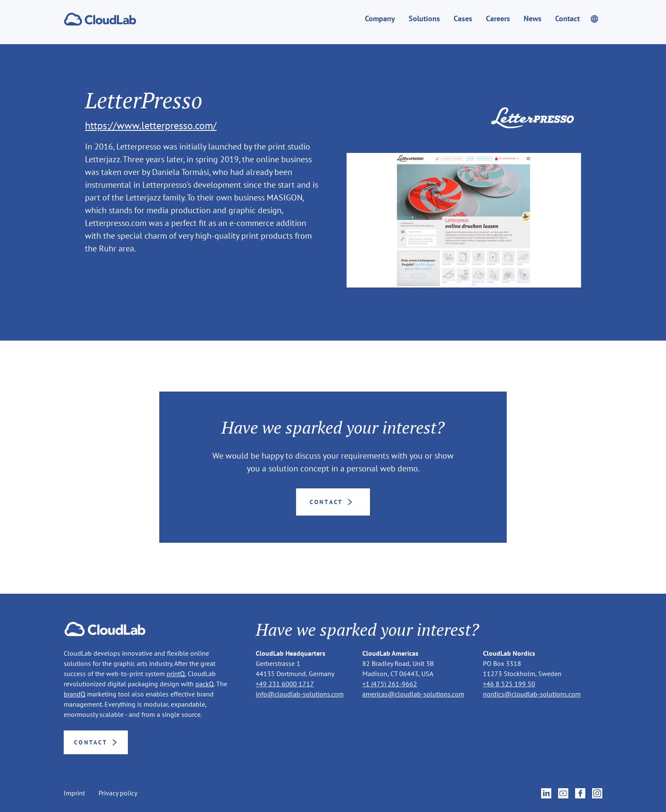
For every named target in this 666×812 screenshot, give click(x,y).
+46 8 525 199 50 (509, 684)
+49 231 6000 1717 (285, 684)
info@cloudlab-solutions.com (300, 694)
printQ (176, 674)
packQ (205, 684)
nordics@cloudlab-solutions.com (532, 694)
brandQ (75, 694)
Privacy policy (118, 793)
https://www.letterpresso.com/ (151, 125)
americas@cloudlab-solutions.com (413, 694)
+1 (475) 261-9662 (390, 684)
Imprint (74, 793)
